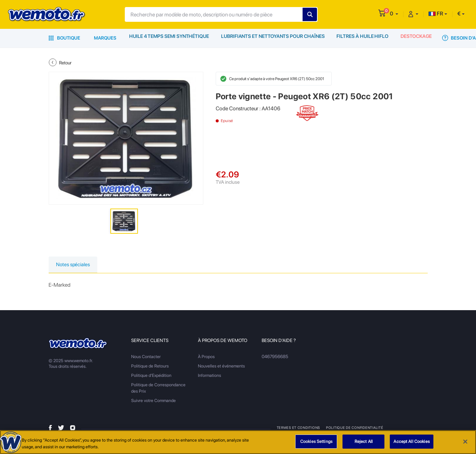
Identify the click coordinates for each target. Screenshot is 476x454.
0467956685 (275, 357)
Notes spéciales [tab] (75, 265)
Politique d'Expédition (151, 376)
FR (436, 14)
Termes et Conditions (298, 428)
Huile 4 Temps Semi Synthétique (169, 38)
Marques (105, 38)
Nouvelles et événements (221, 367)
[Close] (465, 442)
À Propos (206, 357)
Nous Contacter (146, 357)
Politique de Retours (150, 367)
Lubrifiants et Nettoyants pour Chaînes (272, 38)
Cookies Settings (316, 442)
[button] (394, 14)
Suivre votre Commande (153, 401)
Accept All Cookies (411, 442)
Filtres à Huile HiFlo (361, 38)
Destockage (416, 38)
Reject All (364, 442)
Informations (209, 376)
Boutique (64, 38)
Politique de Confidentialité (354, 428)
